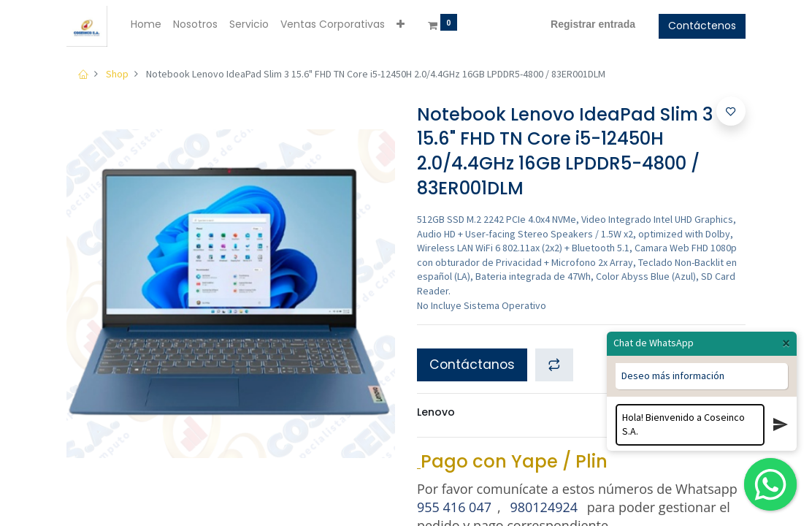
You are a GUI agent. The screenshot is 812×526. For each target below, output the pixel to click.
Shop (117, 74)
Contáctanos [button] (472, 365)
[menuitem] (146, 25)
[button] (401, 25)
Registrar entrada (593, 24)
